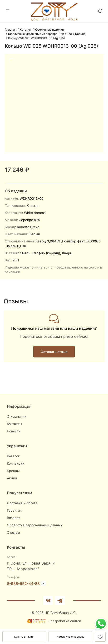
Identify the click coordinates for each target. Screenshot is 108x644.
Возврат (13, 518)
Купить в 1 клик (24, 637)
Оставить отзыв (54, 352)
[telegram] (60, 601)
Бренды (13, 471)
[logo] (54, 19)
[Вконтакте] (48, 601)
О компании (17, 416)
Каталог (13, 456)
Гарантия (14, 510)
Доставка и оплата (22, 503)
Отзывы (13, 532)
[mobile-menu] (8, 11)
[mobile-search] (100, 11)
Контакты (15, 424)
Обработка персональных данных (35, 525)
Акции (12, 478)
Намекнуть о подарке (70, 637)
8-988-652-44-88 (23, 584)
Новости (14, 431)
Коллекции (16, 463)
